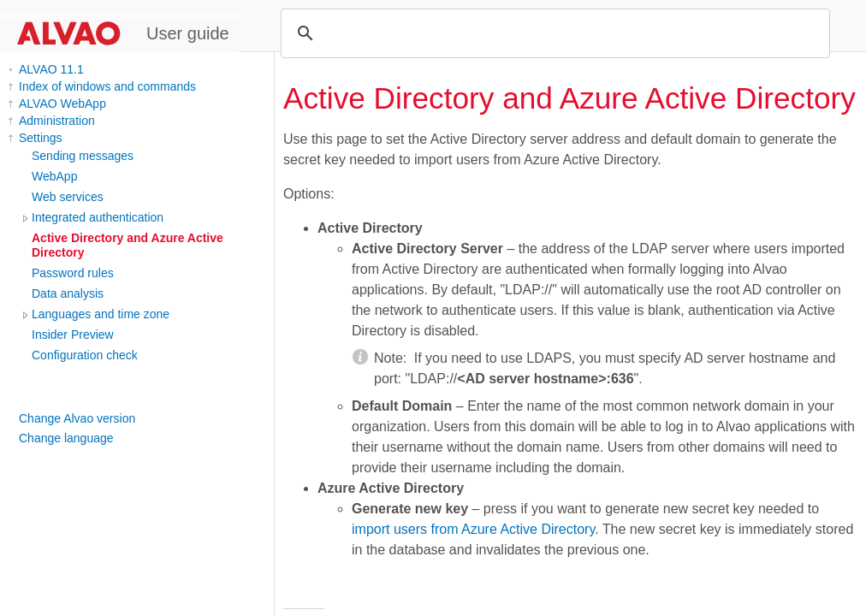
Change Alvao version (77, 418)
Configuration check (85, 355)
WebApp (54, 176)
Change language (66, 438)
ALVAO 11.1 (51, 69)
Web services (68, 197)
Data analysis (68, 293)
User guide (188, 33)
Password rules (73, 273)
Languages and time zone (101, 314)
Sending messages (83, 156)
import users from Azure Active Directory (473, 529)
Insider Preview (73, 335)
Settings (41, 138)
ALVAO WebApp (62, 104)
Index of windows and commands (107, 86)
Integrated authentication (98, 217)
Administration (57, 121)
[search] (553, 33)
